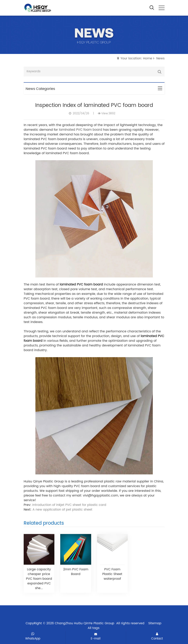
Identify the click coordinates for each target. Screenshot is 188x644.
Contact (157, 637)
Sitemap (155, 623)
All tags (94, 628)
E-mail (96, 637)
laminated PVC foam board (81, 130)
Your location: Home (136, 58)
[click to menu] (162, 8)
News (160, 58)
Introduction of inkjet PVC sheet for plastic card (69, 505)
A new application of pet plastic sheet (62, 510)
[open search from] (152, 7)
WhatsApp (33, 636)
